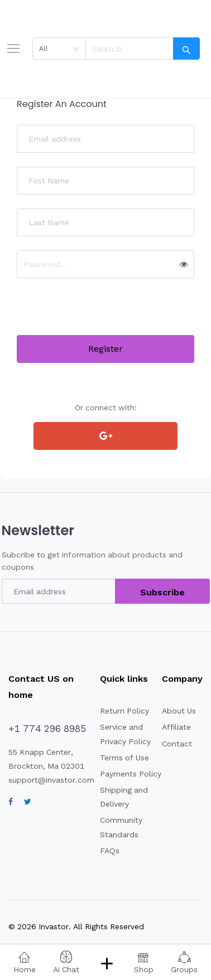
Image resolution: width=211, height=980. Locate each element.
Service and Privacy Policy (125, 734)
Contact (177, 744)
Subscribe (162, 592)
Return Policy (124, 711)
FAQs (110, 851)
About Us (179, 711)
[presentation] (102, 313)
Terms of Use (124, 758)
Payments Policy (131, 774)
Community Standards (121, 827)
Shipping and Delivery (124, 797)
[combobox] (59, 48)
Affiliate (176, 727)
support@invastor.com (51, 780)
